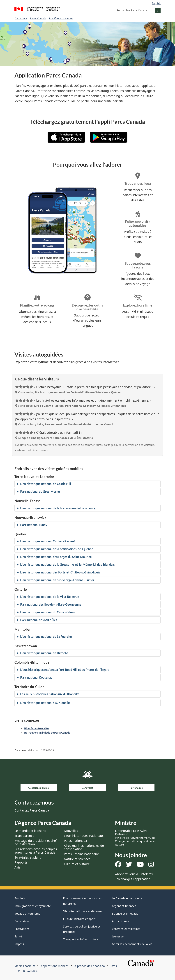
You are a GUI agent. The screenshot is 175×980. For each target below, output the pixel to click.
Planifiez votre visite (61, 18)
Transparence (24, 836)
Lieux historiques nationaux (84, 836)
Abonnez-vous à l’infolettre (134, 874)
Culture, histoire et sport (79, 919)
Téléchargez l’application (133, 879)
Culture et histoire (77, 864)
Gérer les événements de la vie (132, 944)
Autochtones (120, 921)
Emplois (20, 898)
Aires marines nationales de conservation (84, 847)
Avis (17, 867)
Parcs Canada (38, 18)
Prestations (22, 929)
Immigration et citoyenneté (33, 906)
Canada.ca (21, 18)
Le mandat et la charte (30, 831)
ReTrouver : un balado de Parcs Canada (47, 733)
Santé (18, 936)
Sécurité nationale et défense (82, 911)
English (156, 3)
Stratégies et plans (28, 857)
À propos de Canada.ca (90, 966)
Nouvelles (71, 831)
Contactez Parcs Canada (32, 810)
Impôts (19, 944)
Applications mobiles (55, 966)
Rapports (21, 862)
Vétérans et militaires (126, 929)
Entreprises (22, 921)
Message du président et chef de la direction (36, 842)
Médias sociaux (25, 966)
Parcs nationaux (75, 841)
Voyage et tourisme (27, 914)
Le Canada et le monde (127, 898)
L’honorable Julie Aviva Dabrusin (135, 837)
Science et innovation (126, 914)
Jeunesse (118, 936)
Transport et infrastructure (81, 939)
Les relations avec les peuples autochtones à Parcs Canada (36, 851)
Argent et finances (124, 906)
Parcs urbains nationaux (81, 854)
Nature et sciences (77, 859)
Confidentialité (28, 971)
